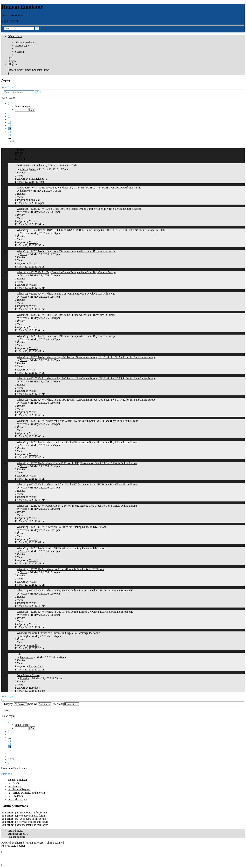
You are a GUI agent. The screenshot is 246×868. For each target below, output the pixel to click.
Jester (22, 846)
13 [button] (10, 125)
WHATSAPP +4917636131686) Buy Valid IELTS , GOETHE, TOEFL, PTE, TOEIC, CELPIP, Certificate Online (79, 188)
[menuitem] (26, 43)
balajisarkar (27, 657)
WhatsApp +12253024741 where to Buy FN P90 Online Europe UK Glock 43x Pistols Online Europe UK (75, 590)
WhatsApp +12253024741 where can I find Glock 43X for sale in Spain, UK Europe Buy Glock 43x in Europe (77, 421)
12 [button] (10, 122)
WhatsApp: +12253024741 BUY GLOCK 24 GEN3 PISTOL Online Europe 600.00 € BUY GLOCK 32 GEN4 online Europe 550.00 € (91, 230)
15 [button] (10, 132)
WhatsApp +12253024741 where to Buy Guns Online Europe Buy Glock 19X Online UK (66, 294)
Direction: (65, 704)
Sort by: (40, 704)
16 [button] (10, 135)
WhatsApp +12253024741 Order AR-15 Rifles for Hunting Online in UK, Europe (61, 527)
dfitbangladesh (28, 169)
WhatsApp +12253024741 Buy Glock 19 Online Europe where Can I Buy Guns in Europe (66, 251)
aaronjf (24, 636)
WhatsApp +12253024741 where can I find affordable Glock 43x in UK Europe (60, 569)
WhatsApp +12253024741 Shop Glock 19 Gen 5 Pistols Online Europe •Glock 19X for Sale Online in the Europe (79, 209)
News (6, 80)
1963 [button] (11, 141)
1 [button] (9, 116)
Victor (24, 212)
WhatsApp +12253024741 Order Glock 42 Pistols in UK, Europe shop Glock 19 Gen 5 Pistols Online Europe (77, 463)
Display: (16, 704)
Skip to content (10, 21)
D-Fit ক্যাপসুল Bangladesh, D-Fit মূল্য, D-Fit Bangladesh (48, 165)
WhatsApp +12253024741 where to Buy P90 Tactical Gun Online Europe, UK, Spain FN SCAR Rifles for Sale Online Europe (86, 357)
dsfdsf (20, 654)
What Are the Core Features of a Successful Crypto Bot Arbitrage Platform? (58, 633)
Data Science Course (28, 675)
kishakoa (25, 191)
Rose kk (25, 678)
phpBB (19, 843)
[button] (9, 103)
